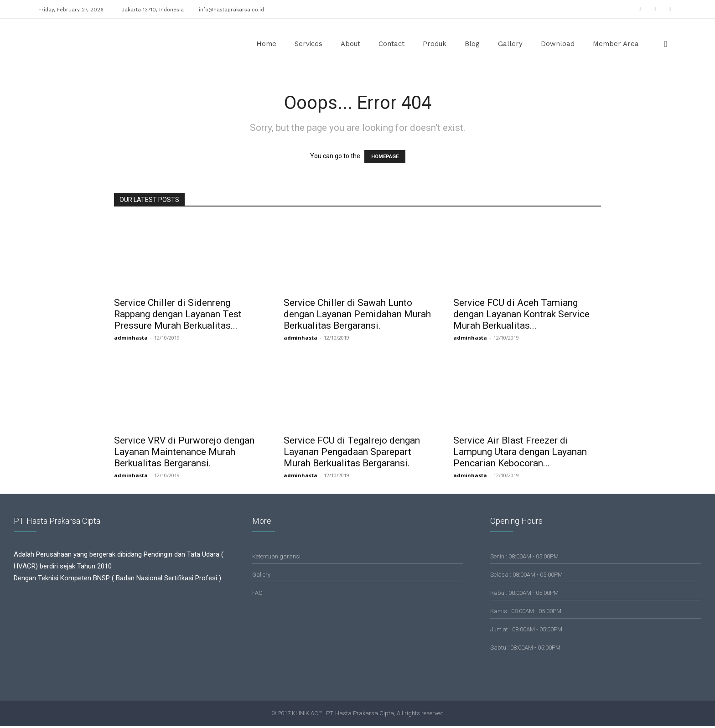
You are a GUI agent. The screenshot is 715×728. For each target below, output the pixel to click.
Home (266, 44)
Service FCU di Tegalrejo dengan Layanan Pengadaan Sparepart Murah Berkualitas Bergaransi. (352, 452)
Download (558, 44)
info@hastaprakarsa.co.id (231, 10)
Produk (435, 44)
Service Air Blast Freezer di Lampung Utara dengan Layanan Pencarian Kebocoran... (520, 452)
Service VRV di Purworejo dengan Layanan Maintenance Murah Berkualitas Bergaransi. (184, 452)
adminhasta (131, 338)
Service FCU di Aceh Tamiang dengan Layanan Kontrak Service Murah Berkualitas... (521, 314)
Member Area (616, 44)
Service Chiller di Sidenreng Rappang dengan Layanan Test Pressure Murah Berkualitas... (178, 314)
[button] (666, 44)
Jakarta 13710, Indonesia (153, 10)
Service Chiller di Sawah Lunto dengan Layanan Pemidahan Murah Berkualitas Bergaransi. (357, 314)
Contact (391, 44)
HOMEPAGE (385, 157)
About (350, 44)
